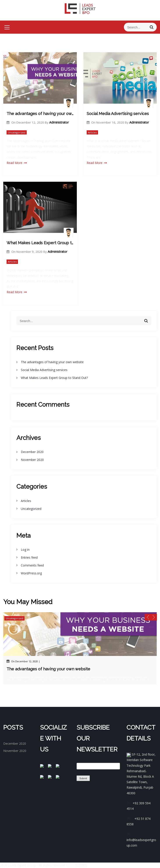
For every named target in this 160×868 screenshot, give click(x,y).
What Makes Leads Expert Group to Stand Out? (40, 243)
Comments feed (32, 565)
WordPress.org (31, 573)
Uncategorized (17, 132)
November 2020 (32, 460)
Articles (92, 132)
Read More (17, 163)
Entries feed (29, 557)
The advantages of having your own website (40, 114)
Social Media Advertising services (118, 114)
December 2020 (32, 452)
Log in (25, 550)
